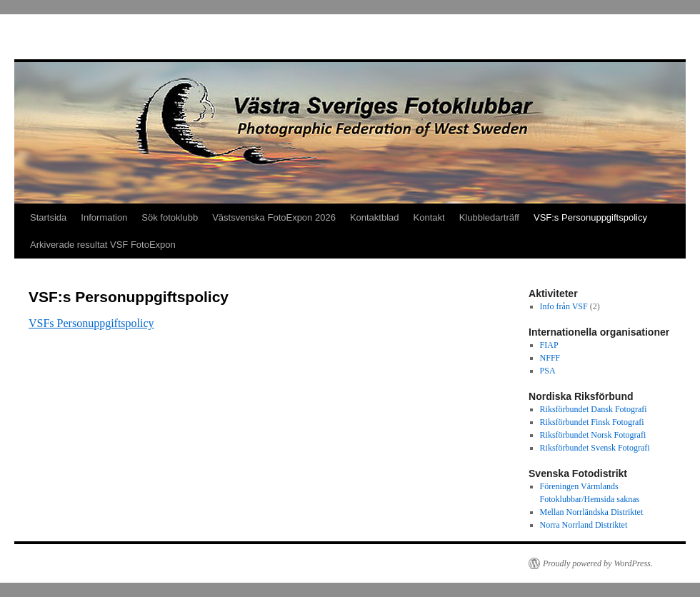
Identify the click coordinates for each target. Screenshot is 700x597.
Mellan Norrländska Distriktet (592, 512)
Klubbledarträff (489, 217)
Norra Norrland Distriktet (584, 525)
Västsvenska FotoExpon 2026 (274, 217)
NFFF (550, 358)
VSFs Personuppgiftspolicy (91, 323)
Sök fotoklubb (170, 217)
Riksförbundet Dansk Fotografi (594, 409)
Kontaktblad (375, 217)
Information (104, 217)
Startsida (48, 217)
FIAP (549, 345)
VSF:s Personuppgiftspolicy (590, 217)
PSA (548, 371)
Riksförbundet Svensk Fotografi (595, 448)
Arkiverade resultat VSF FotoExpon (103, 245)
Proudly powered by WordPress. (598, 563)
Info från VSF (564, 306)
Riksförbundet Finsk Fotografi (592, 422)
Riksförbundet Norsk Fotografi (593, 435)
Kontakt (429, 217)
